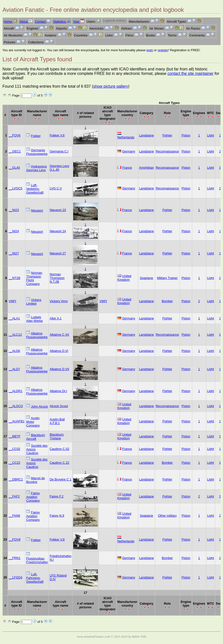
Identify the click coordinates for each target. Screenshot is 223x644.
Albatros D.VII (59, 369)
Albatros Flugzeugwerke (37, 335)
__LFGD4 (15, 577)
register (163, 50)
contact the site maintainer (191, 74)
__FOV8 (15, 539)
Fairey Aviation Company (33, 497)
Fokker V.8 (57, 539)
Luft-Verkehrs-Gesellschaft (35, 189)
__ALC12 (15, 335)
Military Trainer (167, 278)
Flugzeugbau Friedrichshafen (37, 560)
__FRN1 (15, 558)
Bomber (167, 301)
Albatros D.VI (59, 351)
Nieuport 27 (58, 253)
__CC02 (14, 449)
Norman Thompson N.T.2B (57, 278)
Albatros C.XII (59, 335)
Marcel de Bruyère (35, 480)
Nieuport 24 (58, 231)
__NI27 (14, 253)
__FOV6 (15, 135)
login (150, 50)
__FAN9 (14, 516)
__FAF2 (14, 496)
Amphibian (146, 168)
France (127, 168)
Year (78, 22)
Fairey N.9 (57, 516)
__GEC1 (15, 151)
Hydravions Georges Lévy (36, 168)
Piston (186, 135)
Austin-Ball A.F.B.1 (57, 421)
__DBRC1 (16, 479)
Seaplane (146, 278)
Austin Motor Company (33, 422)
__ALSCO (16, 406)
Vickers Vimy (59, 301)
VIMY (12, 301)
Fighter (167, 135)
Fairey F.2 (56, 496)
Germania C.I (59, 151)
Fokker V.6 (57, 135)
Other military (167, 516)
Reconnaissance (167, 151)
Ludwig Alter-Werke (34, 319)
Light (210, 135)
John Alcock (39, 406)
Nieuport (37, 210)
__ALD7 (14, 369)
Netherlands (126, 137)
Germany (129, 151)
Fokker (36, 136)
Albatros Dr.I (58, 391)
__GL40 (14, 168)
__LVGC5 (15, 188)
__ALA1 (14, 318)
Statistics (62, 22)
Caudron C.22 (59, 463)
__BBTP (15, 436)
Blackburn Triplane (57, 436)
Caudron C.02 (59, 449)
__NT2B (14, 278)
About (26, 22)
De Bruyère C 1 (60, 479)
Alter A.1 (55, 318)
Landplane (147, 135)
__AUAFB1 (17, 421)
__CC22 (14, 463)
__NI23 (14, 210)
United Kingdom (124, 278)
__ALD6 (14, 351)
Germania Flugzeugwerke (37, 152)
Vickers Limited (34, 302)
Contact (43, 22)
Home (10, 22)
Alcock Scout (59, 406)
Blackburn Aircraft (35, 437)
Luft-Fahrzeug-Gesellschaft (35, 578)
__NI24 (14, 231)
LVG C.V (56, 188)
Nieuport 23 (58, 210)
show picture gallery (111, 86)
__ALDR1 (16, 391)
